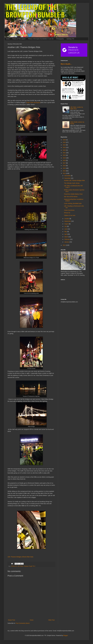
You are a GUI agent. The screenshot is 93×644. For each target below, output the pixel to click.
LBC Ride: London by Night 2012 (77, 108)
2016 (64, 166)
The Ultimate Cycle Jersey (72, 183)
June (66, 229)
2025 (64, 142)
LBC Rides (20, 566)
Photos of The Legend (19, 39)
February (67, 239)
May (66, 232)
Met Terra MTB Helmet (71, 197)
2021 (64, 153)
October (67, 219)
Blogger (65, 635)
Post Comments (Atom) (23, 623)
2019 (64, 158)
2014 (64, 171)
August (67, 224)
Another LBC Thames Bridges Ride (74, 180)
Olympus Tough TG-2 (30, 566)
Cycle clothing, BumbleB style (73, 203)
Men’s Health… (66, 64)
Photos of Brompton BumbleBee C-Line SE (41, 39)
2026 (64, 140)
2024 (64, 145)
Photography (60, 39)
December (68, 176)
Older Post (51, 620)
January (67, 242)
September (68, 221)
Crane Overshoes (69, 210)
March (66, 237)
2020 (64, 155)
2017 (64, 163)
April (66, 234)
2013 (64, 173)
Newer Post (11, 620)
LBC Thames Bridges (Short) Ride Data (20, 557)
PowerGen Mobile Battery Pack (73, 194)
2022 (64, 150)
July (66, 226)
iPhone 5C (14, 566)
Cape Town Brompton (33, 102)
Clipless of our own (70, 215)
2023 (64, 147)
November (68, 178)
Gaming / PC (70, 39)
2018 (64, 160)
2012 (64, 245)
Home (8, 39)
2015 (64, 168)
